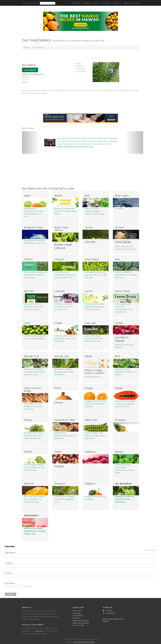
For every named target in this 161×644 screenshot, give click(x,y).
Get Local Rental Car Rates (113, 620)
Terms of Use (78, 625)
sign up (39, 631)
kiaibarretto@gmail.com (33, 74)
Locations (77, 613)
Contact (76, 618)
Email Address (10, 552)
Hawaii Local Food (30, 3)
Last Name (8, 573)
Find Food (77, 611)
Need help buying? (81, 623)
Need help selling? (81, 620)
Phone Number (10, 583)
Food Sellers (78, 615)
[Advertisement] (84, 168)
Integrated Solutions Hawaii (84, 642)
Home (26, 48)
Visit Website (30, 70)
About (117, 3)
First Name (9, 563)
